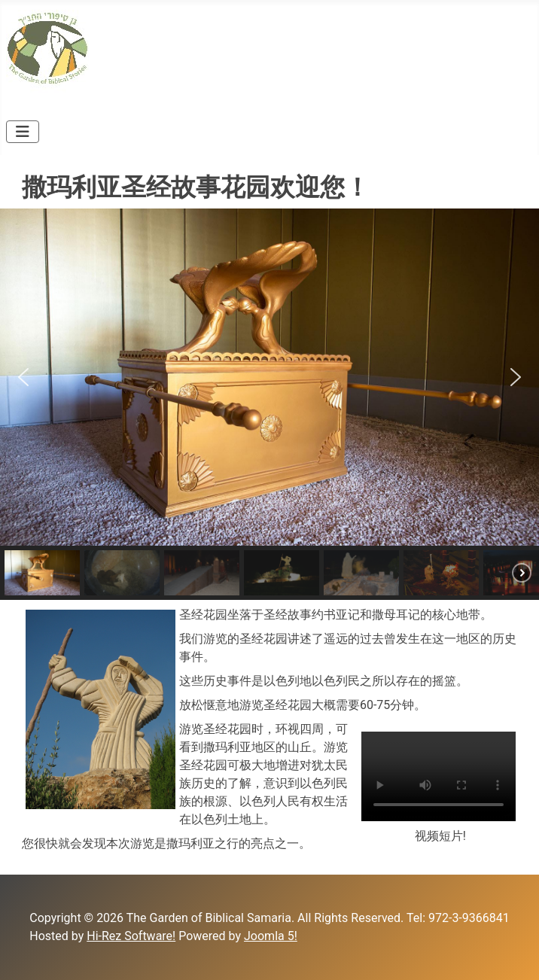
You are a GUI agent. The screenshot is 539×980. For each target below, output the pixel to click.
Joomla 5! (271, 936)
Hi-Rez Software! (131, 936)
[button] (23, 377)
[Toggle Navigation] (23, 132)
